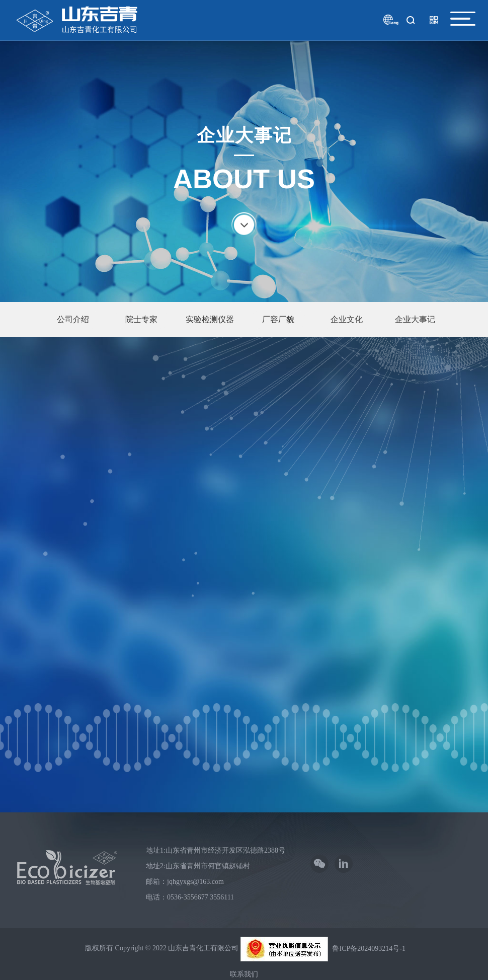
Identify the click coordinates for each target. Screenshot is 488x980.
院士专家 (141, 319)
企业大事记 (415, 319)
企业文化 (347, 319)
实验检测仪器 (210, 319)
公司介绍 (73, 319)
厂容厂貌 (278, 319)
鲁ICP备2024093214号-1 (369, 946)
